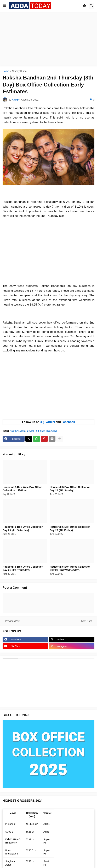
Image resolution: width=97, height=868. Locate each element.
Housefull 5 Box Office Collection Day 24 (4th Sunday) (70, 489)
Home (6, 71)
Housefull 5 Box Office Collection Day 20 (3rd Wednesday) (70, 568)
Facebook (68, 422)
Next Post (86, 621)
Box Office (52, 431)
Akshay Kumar (19, 71)
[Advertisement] (48, 39)
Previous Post (13, 621)
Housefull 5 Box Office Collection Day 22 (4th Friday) (70, 528)
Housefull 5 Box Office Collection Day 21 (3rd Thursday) (23, 568)
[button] (5, 6)
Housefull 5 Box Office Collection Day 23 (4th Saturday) (23, 528)
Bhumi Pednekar (36, 431)
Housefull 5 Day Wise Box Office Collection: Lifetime (22, 489)
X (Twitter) (48, 422)
